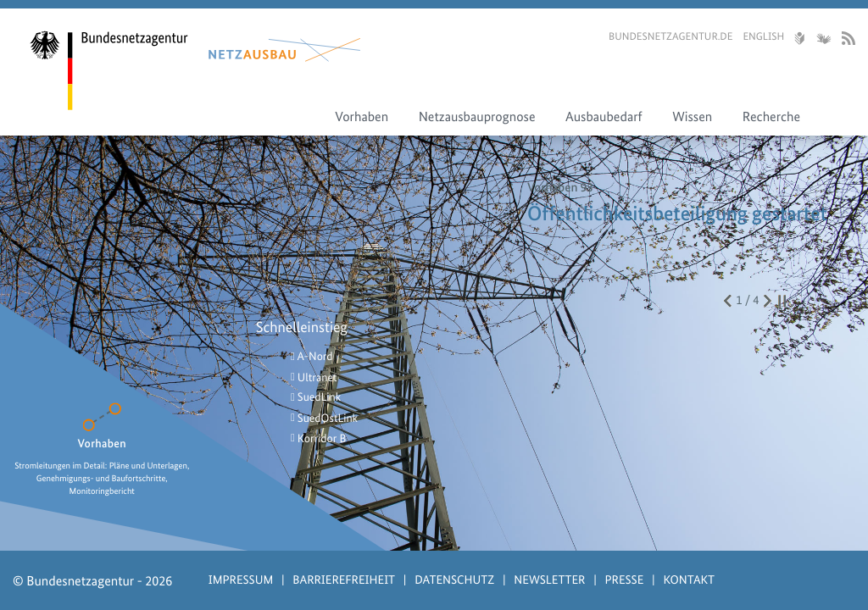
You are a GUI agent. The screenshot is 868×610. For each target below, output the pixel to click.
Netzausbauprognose (477, 116)
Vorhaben (362, 116)
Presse (625, 579)
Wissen (692, 116)
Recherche (771, 116)
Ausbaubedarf (604, 116)
